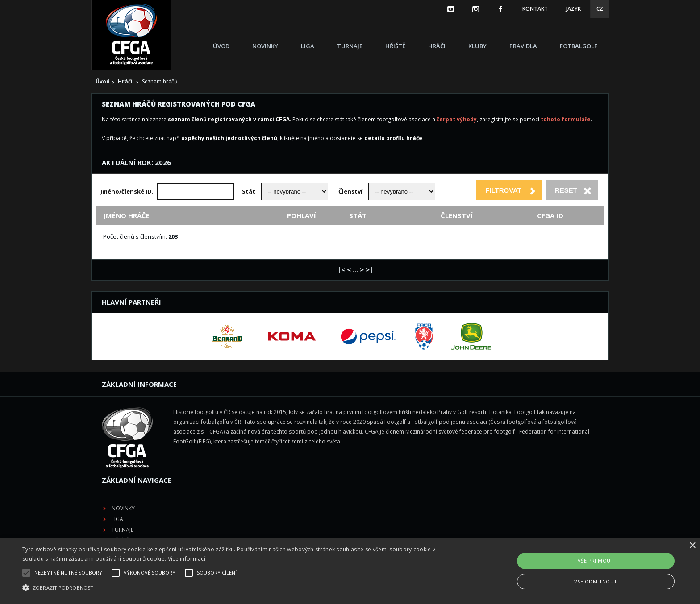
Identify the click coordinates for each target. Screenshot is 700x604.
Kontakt (535, 9)
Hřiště (395, 46)
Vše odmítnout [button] (596, 581)
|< (341, 269)
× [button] (692, 546)
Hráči (437, 46)
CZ (600, 9)
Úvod (221, 46)
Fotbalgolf (579, 46)
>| (369, 269)
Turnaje (350, 46)
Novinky (265, 46)
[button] (235, 588)
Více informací (187, 559)
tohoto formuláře (566, 119)
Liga (308, 46)
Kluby (477, 46)
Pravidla (523, 46)
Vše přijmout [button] (596, 561)
